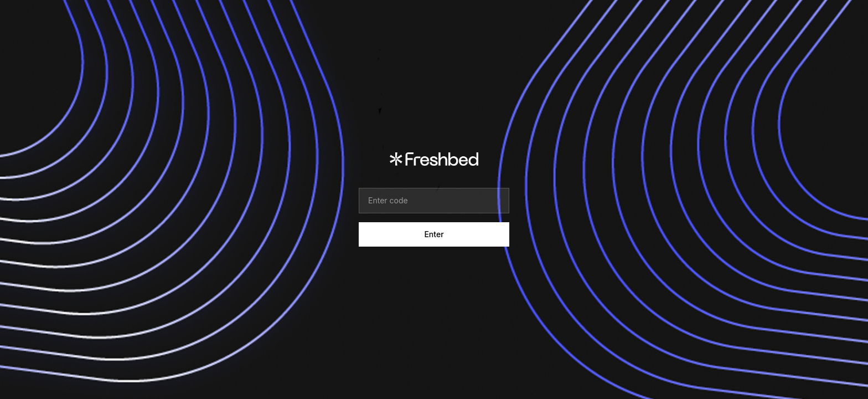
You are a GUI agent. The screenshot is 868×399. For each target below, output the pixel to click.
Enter (434, 234)
